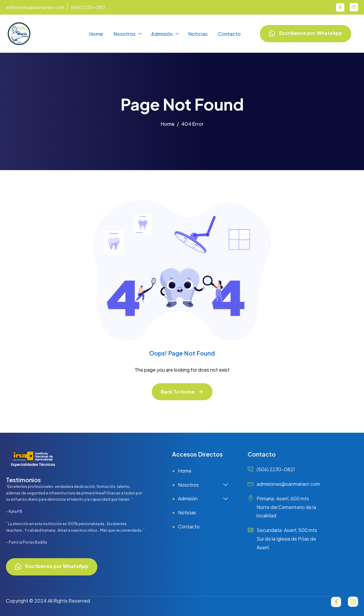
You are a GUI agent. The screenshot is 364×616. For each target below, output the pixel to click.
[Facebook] (340, 7)
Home (96, 34)
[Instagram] (354, 7)
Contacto (229, 34)
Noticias (198, 34)
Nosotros (128, 34)
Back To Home (178, 392)
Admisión (165, 34)
